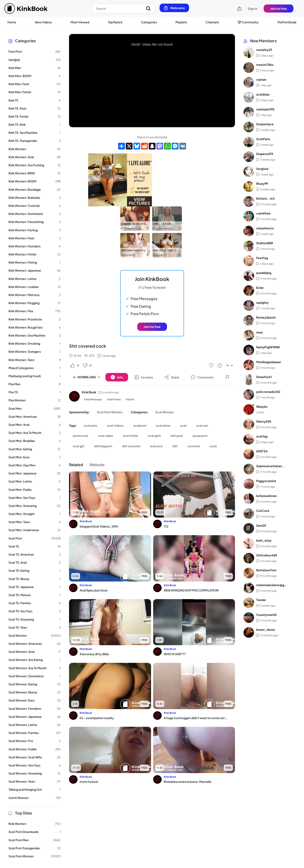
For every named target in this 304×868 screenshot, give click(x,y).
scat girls (154, 436)
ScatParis (263, 139)
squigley (262, 302)
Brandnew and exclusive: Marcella (187, 782)
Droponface (265, 124)
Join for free (279, 8)
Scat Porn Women (110, 412)
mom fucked (89, 782)
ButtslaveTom (266, 570)
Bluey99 (262, 183)
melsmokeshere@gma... (273, 585)
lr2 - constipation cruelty (97, 718)
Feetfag (262, 258)
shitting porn (103, 446)
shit (175, 446)
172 (166, 526)
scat (183, 425)
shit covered (131, 446)
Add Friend (114, 399)
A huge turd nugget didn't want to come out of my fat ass (196, 718)
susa (259, 332)
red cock (156, 446)
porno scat (81, 436)
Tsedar (261, 600)
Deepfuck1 (264, 377)
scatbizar (263, 94)
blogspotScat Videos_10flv (99, 526)
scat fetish (130, 436)
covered (194, 446)
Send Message (93, 399)
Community (248, 22)
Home (12, 22)
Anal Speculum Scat (94, 590)
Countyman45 (267, 615)
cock (213, 446)
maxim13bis (265, 65)
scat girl (79, 446)
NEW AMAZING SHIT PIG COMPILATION (191, 590)
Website (97, 465)
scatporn (140, 425)
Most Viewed (80, 22)
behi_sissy (264, 540)
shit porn (177, 436)
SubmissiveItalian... (271, 466)
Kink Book (89, 392)
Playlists (181, 22)
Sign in (253, 8)
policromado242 (268, 392)
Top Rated (115, 22)
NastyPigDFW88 (268, 347)
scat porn (90, 425)
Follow (130, 399)
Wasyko (262, 406)
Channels (212, 22)
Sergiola (262, 169)
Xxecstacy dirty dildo (94, 654)
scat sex (202, 425)
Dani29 (261, 525)
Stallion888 (265, 243)
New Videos (43, 22)
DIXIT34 (262, 451)
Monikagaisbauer (269, 362)
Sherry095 (264, 421)
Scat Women (165, 412)
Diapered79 (265, 154)
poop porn (200, 436)
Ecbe (260, 288)
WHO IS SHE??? (175, 654)
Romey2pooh (266, 317)
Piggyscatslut (266, 481)
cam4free (263, 213)
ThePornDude (287, 22)
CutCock (263, 511)
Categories (149, 22)
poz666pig (264, 273)
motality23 (264, 50)
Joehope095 (265, 109)
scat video (105, 436)
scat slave (163, 425)
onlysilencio (265, 228)
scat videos (115, 425)
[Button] (117, 377)
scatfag (262, 436)
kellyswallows (266, 496)
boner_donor (266, 629)
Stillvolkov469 (267, 555)
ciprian (261, 79)
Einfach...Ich (265, 198)
